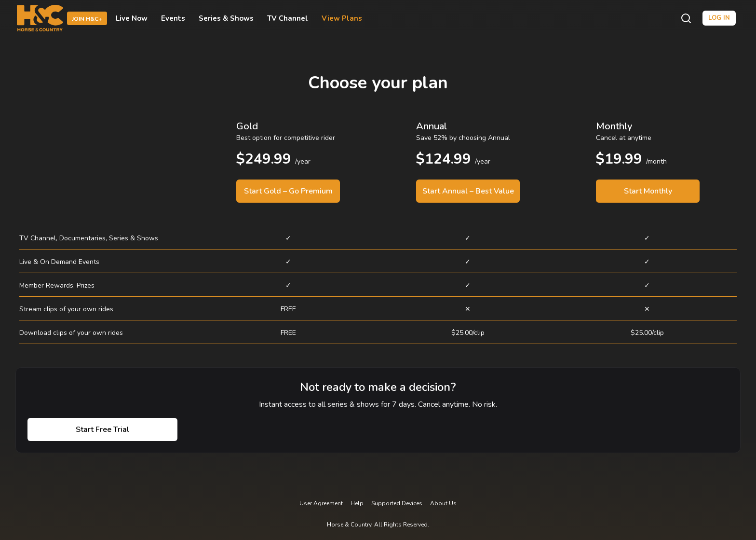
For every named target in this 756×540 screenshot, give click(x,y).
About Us (443, 503)
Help (357, 503)
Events (173, 18)
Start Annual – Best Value (468, 191)
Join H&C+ (87, 19)
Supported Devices (397, 503)
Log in (719, 18)
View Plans (342, 18)
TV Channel (288, 18)
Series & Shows (226, 18)
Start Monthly (648, 191)
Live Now (132, 18)
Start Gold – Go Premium (288, 191)
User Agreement (321, 503)
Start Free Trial (102, 429)
